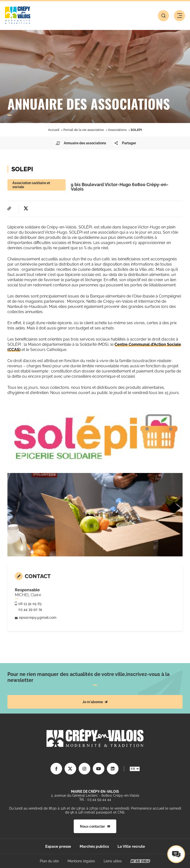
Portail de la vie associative (84, 130)
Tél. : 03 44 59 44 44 (95, 799)
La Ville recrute (131, 846)
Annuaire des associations (80, 143)
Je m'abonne (95, 702)
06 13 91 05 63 (30, 604)
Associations (117, 130)
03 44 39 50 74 (30, 609)
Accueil (54, 130)
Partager (124, 143)
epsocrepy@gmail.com (38, 618)
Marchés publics (94, 846)
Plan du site (49, 861)
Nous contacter (95, 826)
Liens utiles (113, 861)
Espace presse (58, 846)
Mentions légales (81, 861)
